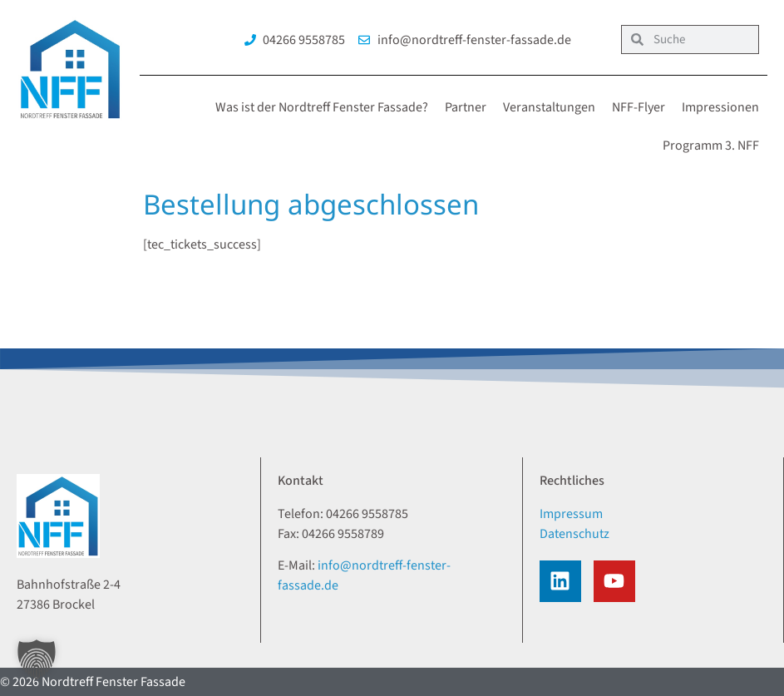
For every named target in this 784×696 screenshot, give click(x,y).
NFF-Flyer (639, 107)
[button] (37, 659)
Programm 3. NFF (711, 146)
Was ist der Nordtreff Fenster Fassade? (322, 107)
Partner (466, 107)
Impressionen (720, 107)
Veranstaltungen (549, 107)
